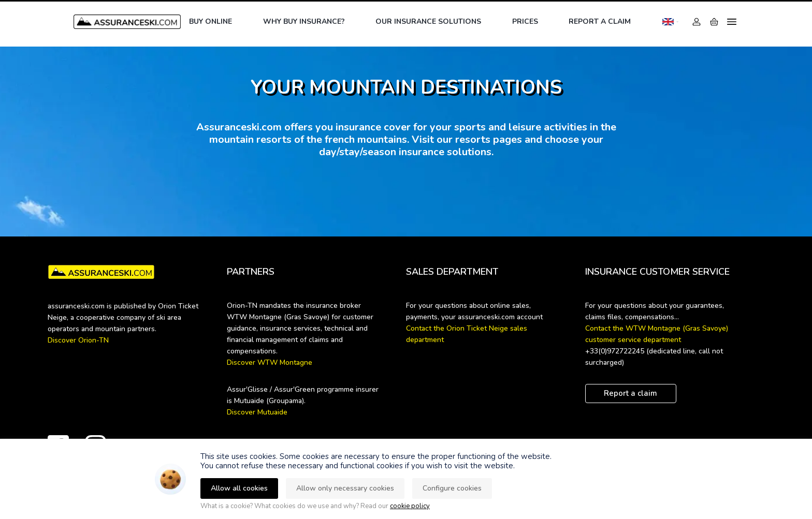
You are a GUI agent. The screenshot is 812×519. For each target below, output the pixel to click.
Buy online (211, 21)
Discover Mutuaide (257, 412)
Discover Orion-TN (78, 340)
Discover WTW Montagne (270, 362)
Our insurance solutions (428, 21)
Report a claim (600, 21)
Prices (525, 21)
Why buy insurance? (304, 21)
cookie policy (410, 506)
